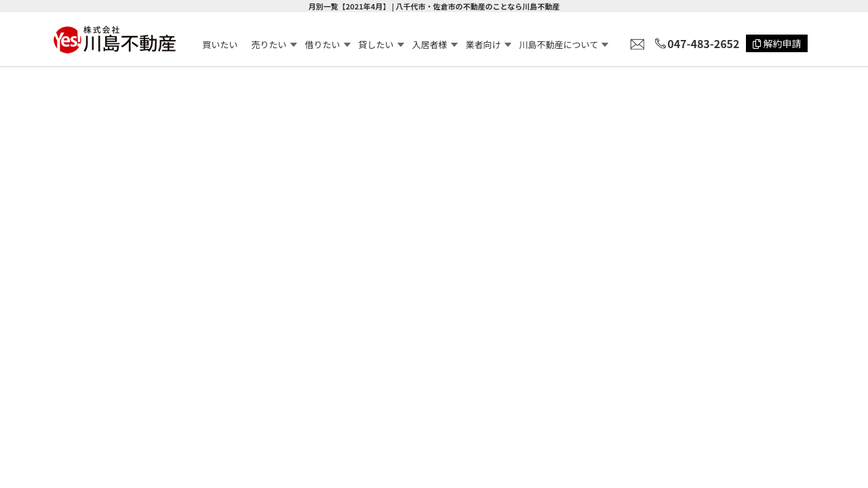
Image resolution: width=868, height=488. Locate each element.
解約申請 (777, 43)
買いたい (220, 44)
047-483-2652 (703, 43)
